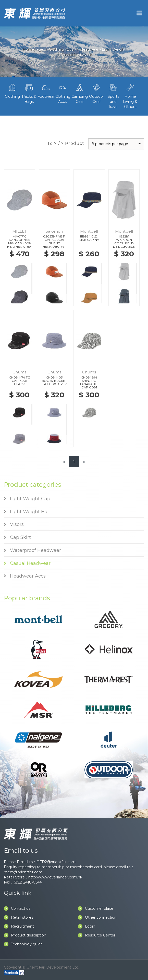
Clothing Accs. (62, 49)
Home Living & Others (130, 96)
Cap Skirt (17, 537)
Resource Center (97, 935)
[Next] (84, 462)
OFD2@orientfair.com (56, 862)
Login (87, 926)
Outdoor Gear (96, 93)
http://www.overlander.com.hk (55, 877)
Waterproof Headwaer (32, 550)
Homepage (33, 49)
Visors (14, 524)
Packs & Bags (29, 93)
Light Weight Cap (27, 499)
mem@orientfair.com (23, 872)
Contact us (17, 908)
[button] (116, 144)
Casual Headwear (76, 54)
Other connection (97, 917)
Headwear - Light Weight (103, 49)
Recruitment (19, 926)
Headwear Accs (25, 576)
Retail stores (18, 917)
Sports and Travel (113, 96)
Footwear (46, 91)
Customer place (96, 908)
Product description (25, 935)
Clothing (12, 91)
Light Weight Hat (27, 512)
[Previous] (64, 462)
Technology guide (23, 944)
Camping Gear (80, 93)
